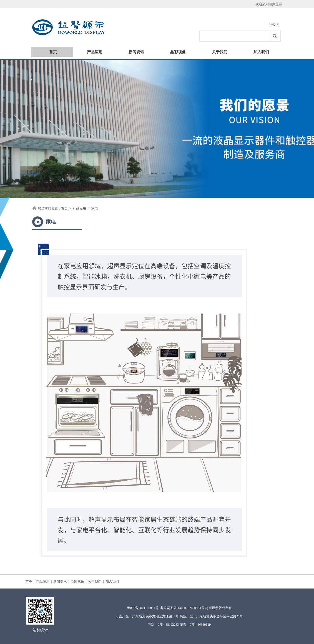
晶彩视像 (178, 52)
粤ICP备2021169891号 (143, 608)
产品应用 (95, 52)
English (274, 24)
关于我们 (220, 52)
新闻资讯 (136, 52)
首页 (53, 52)
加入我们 (261, 52)
